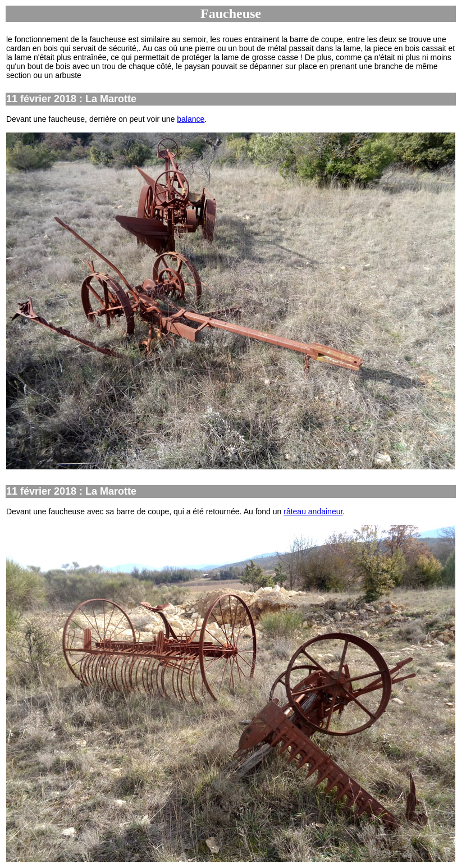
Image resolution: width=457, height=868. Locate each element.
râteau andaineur (313, 511)
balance (191, 119)
